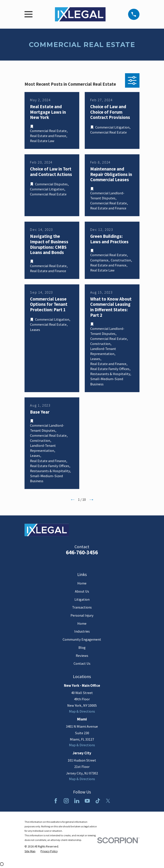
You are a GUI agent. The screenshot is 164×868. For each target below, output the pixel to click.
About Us (82, 591)
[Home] (80, 14)
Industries (82, 631)
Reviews (82, 656)
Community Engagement (82, 639)
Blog (82, 648)
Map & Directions (82, 711)
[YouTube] (87, 801)
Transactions (82, 607)
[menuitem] (30, 851)
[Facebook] (56, 801)
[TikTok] (98, 801)
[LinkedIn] (77, 801)
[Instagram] (66, 801)
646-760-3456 (82, 552)
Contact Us (82, 664)
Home (82, 583)
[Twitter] (108, 801)
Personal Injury (82, 615)
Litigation (82, 599)
